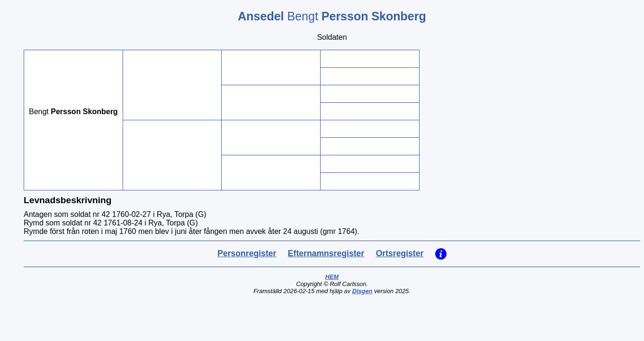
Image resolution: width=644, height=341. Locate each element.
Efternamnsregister (326, 253)
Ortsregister (400, 253)
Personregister (247, 253)
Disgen (362, 291)
